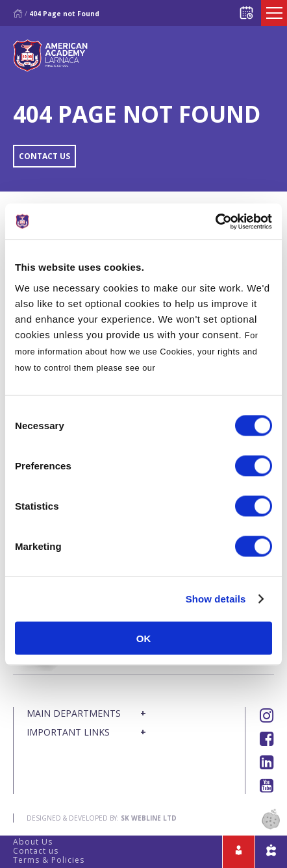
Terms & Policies (49, 860)
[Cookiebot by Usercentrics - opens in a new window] (215, 221)
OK (144, 638)
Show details (216, 599)
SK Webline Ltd (149, 818)
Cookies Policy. (191, 367)
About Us (33, 842)
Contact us (36, 851)
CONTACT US (44, 156)
